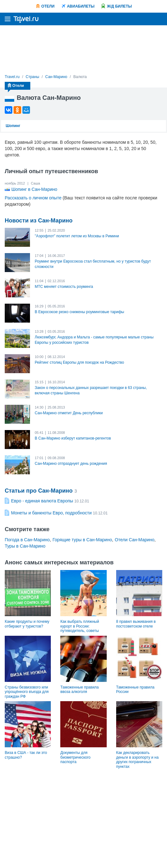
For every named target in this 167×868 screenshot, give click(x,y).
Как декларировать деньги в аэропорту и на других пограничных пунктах (137, 759)
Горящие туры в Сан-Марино (82, 540)
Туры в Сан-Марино (25, 546)
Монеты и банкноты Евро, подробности (51, 513)
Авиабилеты (81, 6)
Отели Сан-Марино (135, 540)
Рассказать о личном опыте (33, 198)
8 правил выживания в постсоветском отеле (136, 624)
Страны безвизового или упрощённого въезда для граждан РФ (27, 692)
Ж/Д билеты (119, 6)
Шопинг (13, 126)
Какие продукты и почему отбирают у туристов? (27, 624)
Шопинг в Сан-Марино (34, 189)
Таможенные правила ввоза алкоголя (79, 689)
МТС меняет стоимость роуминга (64, 287)
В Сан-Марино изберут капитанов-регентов (73, 438)
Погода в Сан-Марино (27, 540)
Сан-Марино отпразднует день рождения (71, 464)
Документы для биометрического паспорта (75, 757)
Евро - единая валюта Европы (42, 501)
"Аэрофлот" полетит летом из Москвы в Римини (77, 236)
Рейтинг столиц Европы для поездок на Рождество (79, 362)
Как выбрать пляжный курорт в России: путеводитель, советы (80, 626)
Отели (48, 6)
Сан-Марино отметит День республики (69, 413)
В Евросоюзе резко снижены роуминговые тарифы (79, 312)
